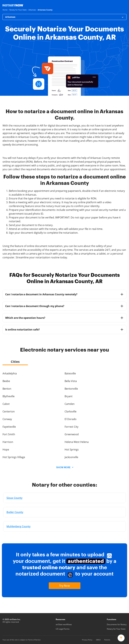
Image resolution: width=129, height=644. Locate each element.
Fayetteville (9, 427)
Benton (7, 389)
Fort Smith (9, 434)
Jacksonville (71, 457)
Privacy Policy (87, 640)
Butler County (15, 512)
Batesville (70, 373)
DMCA (98, 640)
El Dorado (71, 419)
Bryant (69, 396)
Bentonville (71, 389)
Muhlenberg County (19, 526)
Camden (70, 404)
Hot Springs (72, 450)
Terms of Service (34, 640)
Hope (6, 450)
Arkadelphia (10, 373)
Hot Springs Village (14, 457)
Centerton (9, 411)
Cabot (6, 404)
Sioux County (14, 498)
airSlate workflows (64, 624)
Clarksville (71, 411)
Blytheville (9, 396)
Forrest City (71, 427)
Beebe (6, 381)
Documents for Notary (117, 624)
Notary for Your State (116, 629)
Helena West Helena (77, 442)
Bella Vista (71, 381)
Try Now (64, 586)
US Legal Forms (63, 629)
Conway (7, 419)
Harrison (8, 442)
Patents (107, 640)
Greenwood (72, 434)
